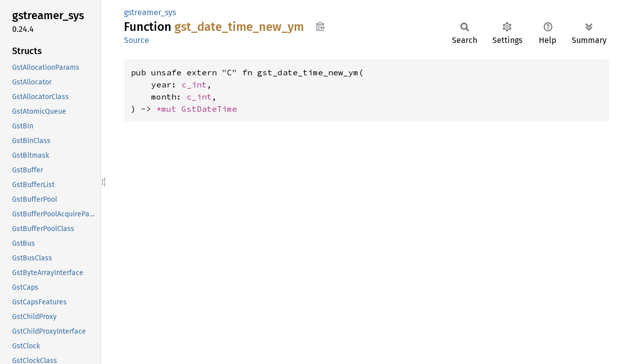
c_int (194, 84)
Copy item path (320, 26)
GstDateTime (209, 109)
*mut (169, 109)
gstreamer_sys (150, 12)
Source (136, 40)
